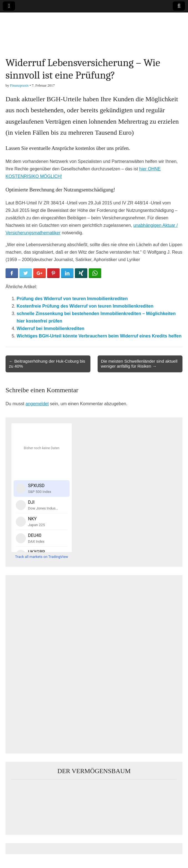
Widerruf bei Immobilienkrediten (50, 328)
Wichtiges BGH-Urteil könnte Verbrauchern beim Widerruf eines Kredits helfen (99, 336)
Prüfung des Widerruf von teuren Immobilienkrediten (72, 299)
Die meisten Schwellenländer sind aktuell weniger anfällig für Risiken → (139, 364)
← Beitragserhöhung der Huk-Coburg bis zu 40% (47, 364)
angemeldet (37, 404)
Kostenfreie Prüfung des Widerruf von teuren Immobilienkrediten (85, 306)
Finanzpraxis (19, 85)
